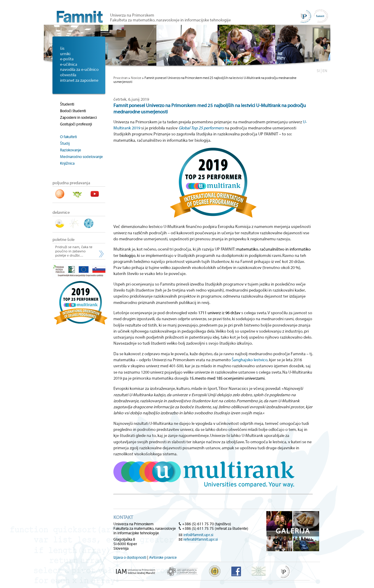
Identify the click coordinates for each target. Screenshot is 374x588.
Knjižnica (67, 163)
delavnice (61, 213)
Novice (136, 78)
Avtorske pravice (163, 557)
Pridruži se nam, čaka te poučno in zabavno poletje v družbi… (74, 251)
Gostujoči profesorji (76, 124)
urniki (65, 54)
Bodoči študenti (73, 111)
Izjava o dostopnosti (130, 557)
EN (325, 71)
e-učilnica (69, 65)
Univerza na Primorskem (132, 15)
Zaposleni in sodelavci (78, 117)
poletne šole (63, 240)
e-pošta (67, 59)
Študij (65, 143)
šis (62, 49)
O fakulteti (68, 137)
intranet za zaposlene (79, 81)
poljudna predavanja (71, 183)
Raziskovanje (71, 150)
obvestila (68, 75)
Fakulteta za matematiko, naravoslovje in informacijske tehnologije (170, 20)
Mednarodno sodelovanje (81, 157)
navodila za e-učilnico (79, 70)
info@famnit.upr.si (198, 535)
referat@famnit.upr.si (201, 539)
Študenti (67, 104)
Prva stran (120, 78)
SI (318, 71)
